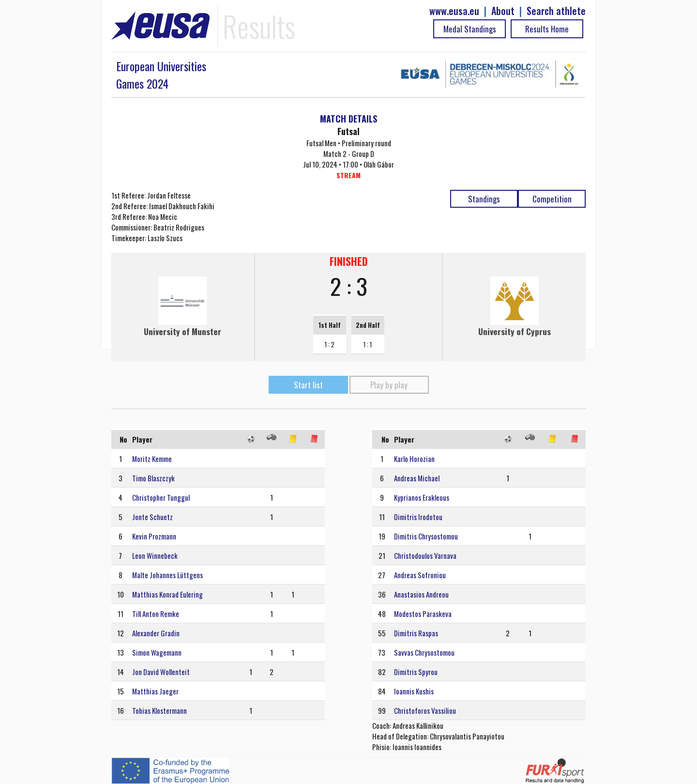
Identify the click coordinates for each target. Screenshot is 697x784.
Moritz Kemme (152, 459)
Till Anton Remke (156, 614)
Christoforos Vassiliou (425, 710)
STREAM (348, 175)
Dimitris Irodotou (418, 517)
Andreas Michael (417, 478)
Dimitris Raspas (416, 633)
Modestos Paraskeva (423, 614)
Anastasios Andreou (421, 594)
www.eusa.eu (454, 11)
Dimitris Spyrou (416, 672)
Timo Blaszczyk (153, 478)
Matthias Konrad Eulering (167, 594)
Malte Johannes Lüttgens (167, 575)
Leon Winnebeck (155, 555)
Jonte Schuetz (152, 517)
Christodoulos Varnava (425, 555)
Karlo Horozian (414, 459)
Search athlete (556, 11)
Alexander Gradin (156, 633)
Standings (484, 199)
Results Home (547, 29)
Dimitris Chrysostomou (426, 536)
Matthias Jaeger (155, 691)
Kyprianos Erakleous (422, 497)
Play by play (389, 385)
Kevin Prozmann (154, 536)
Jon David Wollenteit (161, 672)
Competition (552, 199)
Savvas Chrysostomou (424, 652)
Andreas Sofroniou (420, 575)
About (503, 11)
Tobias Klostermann (159, 710)
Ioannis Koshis (414, 691)
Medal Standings (470, 29)
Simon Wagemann (157, 652)
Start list (308, 385)
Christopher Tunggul (161, 497)
